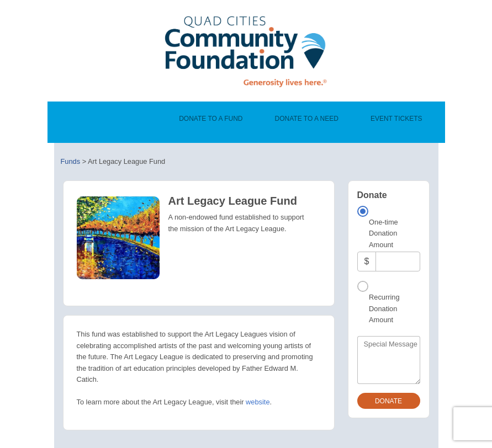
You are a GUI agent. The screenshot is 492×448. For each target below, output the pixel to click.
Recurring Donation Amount (384, 308)
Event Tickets (396, 119)
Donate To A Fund (211, 119)
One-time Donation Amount (383, 233)
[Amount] (398, 261)
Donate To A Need (307, 119)
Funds (71, 161)
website (258, 402)
